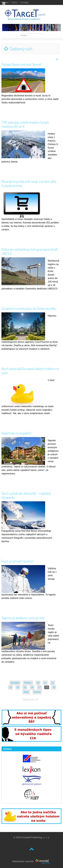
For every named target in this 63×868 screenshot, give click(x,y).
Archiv (15, 2)
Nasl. (26, 692)
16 (32, 687)
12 (53, 683)
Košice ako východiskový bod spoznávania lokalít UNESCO (30, 251)
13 (10, 687)
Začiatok (15, 683)
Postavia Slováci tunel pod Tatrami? (21, 64)
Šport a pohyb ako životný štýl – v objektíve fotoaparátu (26, 495)
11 (45, 683)
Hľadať (20, 33)
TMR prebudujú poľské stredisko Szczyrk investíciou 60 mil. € (25, 124)
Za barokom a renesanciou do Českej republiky (29, 308)
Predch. (28, 683)
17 (39, 687)
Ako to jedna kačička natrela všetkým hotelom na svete (30, 371)
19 (54, 687)
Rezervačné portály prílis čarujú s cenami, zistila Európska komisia (29, 183)
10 (38, 683)
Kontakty (24, 2)
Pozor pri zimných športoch (17, 561)
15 (25, 687)
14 (18, 687)
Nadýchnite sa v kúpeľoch (16, 433)
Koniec (37, 692)
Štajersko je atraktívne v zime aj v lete (23, 618)
